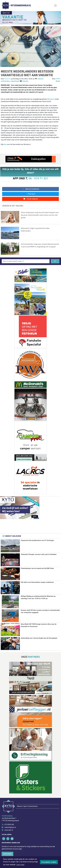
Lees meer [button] (20, 865)
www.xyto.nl (9, 830)
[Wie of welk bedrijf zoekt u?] (26, 261)
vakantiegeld (15, 81)
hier (5, 144)
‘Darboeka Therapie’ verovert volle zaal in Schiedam (39, 554)
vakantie (40, 79)
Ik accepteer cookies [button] (49, 862)
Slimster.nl (51, 99)
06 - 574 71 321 (38, 178)
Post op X (30, 194)
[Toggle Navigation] (55, 5)
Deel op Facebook (30, 189)
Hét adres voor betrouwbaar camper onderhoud (37, 582)
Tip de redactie (30, 199)
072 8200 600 (9, 825)
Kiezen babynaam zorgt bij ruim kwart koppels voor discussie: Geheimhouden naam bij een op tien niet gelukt (40, 215)
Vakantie (25, 81)
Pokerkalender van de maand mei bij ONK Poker (37, 568)
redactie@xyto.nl (10, 827)
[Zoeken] (55, 261)
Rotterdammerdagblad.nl (21, 5)
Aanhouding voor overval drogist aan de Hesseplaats (39, 638)
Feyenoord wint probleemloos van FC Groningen (37, 540)
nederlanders (5, 81)
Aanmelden (7, 854)
